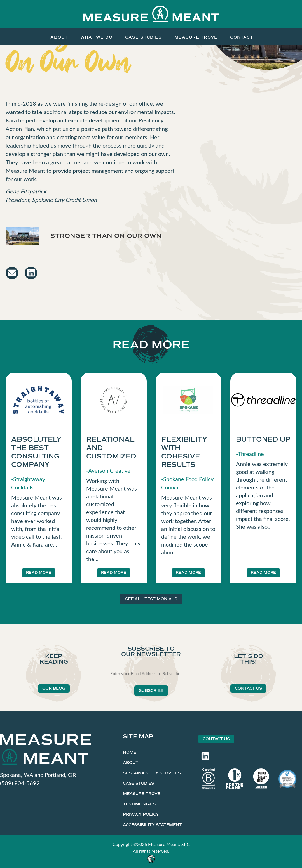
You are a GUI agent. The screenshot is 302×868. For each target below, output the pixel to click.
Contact (242, 37)
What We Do (96, 37)
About (59, 37)
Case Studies (143, 37)
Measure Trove (196, 37)
